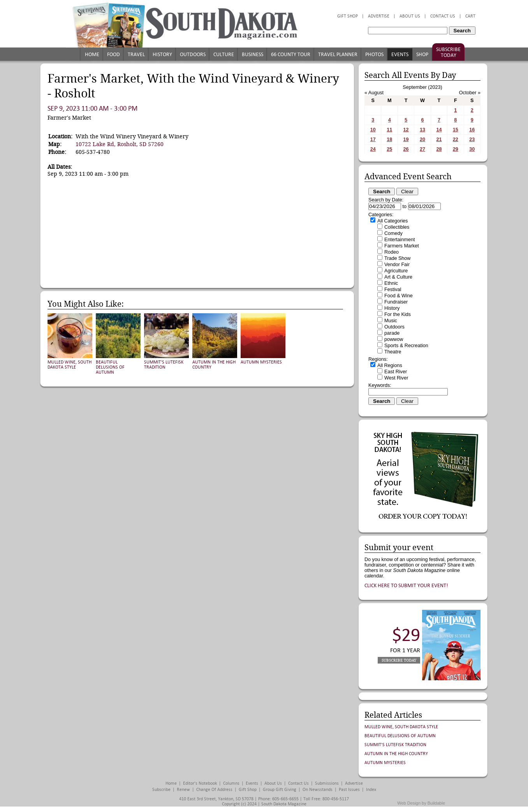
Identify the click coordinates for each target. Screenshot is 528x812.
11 (389, 130)
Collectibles (397, 227)
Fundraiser (396, 302)
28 (439, 149)
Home (92, 54)
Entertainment (400, 240)
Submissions (327, 783)
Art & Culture (398, 277)
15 (456, 130)
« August (374, 93)
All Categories (392, 221)
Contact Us (443, 16)
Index (371, 790)
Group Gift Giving (280, 790)
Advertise (379, 16)
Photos (374, 54)
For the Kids (398, 314)
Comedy (393, 233)
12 (406, 130)
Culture (224, 54)
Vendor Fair (397, 265)
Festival (393, 289)
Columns (231, 783)
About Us (410, 16)
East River (396, 372)
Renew (183, 790)
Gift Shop (348, 16)
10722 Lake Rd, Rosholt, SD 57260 (120, 144)
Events (400, 54)
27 (422, 149)
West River (396, 378)
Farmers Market (402, 246)
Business (253, 54)
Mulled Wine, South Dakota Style (70, 365)
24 (373, 149)
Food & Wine (399, 296)
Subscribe (161, 790)
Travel (136, 54)
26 (406, 149)
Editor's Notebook (200, 783)
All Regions (390, 365)
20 (422, 139)
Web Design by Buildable (421, 803)
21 (439, 139)
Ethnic (391, 283)
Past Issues (349, 790)
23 (472, 139)
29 (456, 149)
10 (373, 130)
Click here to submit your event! (406, 585)
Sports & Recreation (406, 346)
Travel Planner (338, 54)
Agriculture (396, 271)
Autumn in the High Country (396, 754)
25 (389, 149)
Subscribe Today (448, 52)
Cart (470, 16)
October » (470, 93)
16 (472, 130)
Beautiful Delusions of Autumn (110, 367)
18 (389, 139)
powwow (394, 339)
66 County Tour (291, 54)
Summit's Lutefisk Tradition (164, 365)
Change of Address (214, 790)
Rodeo (392, 252)
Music (391, 321)
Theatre (393, 352)
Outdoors (193, 54)
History (162, 54)
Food (114, 54)
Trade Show (397, 258)
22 (456, 139)
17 (373, 139)
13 (422, 130)
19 (406, 139)
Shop (422, 54)
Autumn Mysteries (261, 362)
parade (392, 333)
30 (472, 149)
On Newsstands (318, 790)
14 (439, 130)
